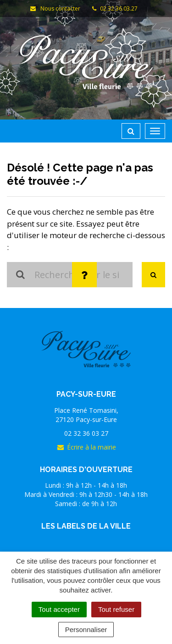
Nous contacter (55, 9)
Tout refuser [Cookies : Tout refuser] (116, 609)
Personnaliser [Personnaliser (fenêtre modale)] (86, 630)
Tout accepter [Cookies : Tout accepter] (59, 609)
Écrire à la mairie (86, 447)
